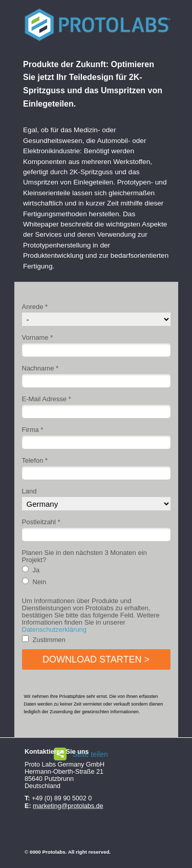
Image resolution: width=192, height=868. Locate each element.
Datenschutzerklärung (54, 629)
